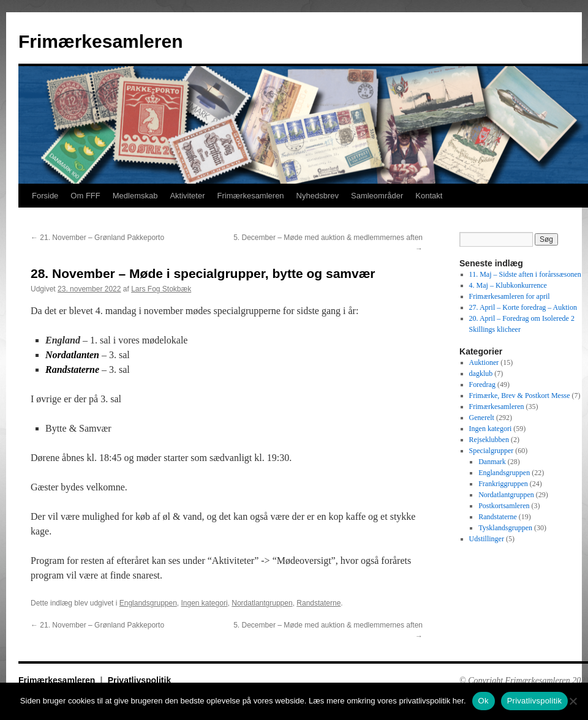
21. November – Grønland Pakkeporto (97, 238)
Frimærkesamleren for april (510, 296)
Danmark (492, 462)
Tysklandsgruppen (505, 528)
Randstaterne (318, 603)
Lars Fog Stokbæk (161, 289)
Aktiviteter (187, 196)
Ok (484, 701)
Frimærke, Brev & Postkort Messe (520, 396)
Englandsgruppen (148, 603)
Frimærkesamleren (100, 41)
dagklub (481, 373)
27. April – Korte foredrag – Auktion (523, 307)
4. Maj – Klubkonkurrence (508, 285)
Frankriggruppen (503, 484)
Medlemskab (135, 196)
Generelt (482, 418)
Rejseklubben (489, 440)
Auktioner (484, 362)
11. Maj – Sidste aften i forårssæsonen (525, 274)
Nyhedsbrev (318, 196)
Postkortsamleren (504, 506)
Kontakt (429, 196)
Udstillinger (487, 539)
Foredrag (482, 384)
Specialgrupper (492, 451)
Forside (45, 196)
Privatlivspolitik (139, 680)
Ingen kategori (205, 603)
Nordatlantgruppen (262, 603)
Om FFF (85, 196)
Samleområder (377, 196)
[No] (573, 701)
